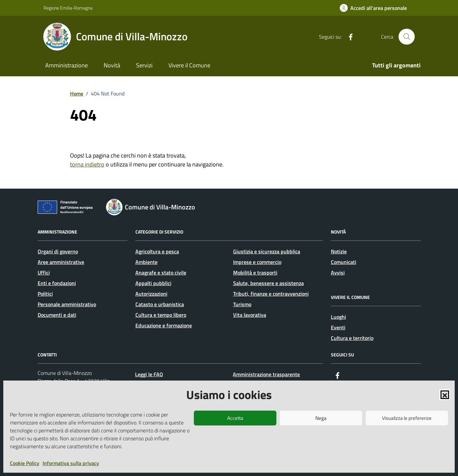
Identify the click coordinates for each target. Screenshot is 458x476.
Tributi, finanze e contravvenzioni (271, 294)
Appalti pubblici (153, 283)
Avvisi (338, 273)
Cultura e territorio (352, 338)
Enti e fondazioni (57, 283)
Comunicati (344, 262)
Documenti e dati (57, 315)
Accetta (235, 418)
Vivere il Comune (189, 65)
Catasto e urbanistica (160, 304)
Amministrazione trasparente (266, 374)
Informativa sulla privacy (71, 463)
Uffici (44, 273)
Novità (112, 65)
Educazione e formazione (164, 325)
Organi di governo (58, 251)
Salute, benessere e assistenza (268, 283)
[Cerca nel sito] (406, 37)
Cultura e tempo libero (161, 315)
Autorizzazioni (151, 294)
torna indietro (87, 164)
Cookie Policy (25, 463)
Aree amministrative (61, 262)
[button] (445, 395)
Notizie (339, 251)
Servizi (144, 65)
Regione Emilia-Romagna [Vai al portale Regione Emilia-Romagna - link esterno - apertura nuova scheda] (68, 8)
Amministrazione (67, 65)
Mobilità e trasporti (255, 273)
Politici (45, 294)
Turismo (242, 304)
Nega (321, 418)
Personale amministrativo (67, 304)
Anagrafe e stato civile (161, 273)
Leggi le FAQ (149, 374)
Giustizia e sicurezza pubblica (267, 251)
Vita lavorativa (250, 315)
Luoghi (338, 317)
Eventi (338, 327)
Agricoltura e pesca (157, 251)
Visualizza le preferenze (407, 418)
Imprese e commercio (257, 262)
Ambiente (146, 262)
